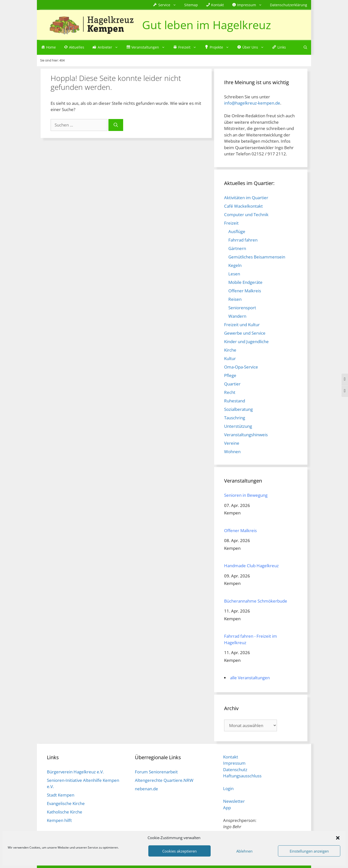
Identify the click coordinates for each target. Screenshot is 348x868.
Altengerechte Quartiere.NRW (164, 780)
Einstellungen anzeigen (309, 851)
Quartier (232, 384)
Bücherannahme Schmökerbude (256, 601)
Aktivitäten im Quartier (246, 198)
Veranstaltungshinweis (246, 435)
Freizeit (231, 223)
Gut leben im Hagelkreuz (207, 25)
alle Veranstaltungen (250, 678)
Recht (230, 392)
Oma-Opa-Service (241, 367)
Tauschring (235, 418)
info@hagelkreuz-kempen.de (252, 103)
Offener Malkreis (245, 291)
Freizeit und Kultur (242, 325)
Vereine (232, 443)
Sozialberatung (238, 409)
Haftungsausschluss (242, 776)
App (227, 808)
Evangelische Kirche (66, 803)
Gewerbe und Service (245, 333)
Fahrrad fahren (243, 240)
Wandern (237, 316)
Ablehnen (244, 851)
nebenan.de (146, 789)
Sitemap (191, 5)
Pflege (230, 375)
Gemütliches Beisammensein (257, 257)
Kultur (230, 358)
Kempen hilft (59, 820)
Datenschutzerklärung (289, 5)
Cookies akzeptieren (179, 851)
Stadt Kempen (61, 795)
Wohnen (232, 452)
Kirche (230, 350)
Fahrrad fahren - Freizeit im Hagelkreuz (251, 639)
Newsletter (234, 801)
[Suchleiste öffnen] (305, 47)
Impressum (234, 763)
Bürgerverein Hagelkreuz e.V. (75, 772)
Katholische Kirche (65, 812)
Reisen (235, 299)
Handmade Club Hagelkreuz (251, 566)
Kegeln (235, 265)
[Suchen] (116, 125)
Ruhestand (235, 401)
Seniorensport (242, 308)
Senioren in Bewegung (246, 495)
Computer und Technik (246, 215)
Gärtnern (237, 248)
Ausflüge (237, 231)
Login (228, 788)
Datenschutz (235, 770)
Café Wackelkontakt (243, 206)
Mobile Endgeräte (245, 282)
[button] (338, 838)
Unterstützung (238, 426)
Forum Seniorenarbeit (156, 772)
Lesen (234, 274)
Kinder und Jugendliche (246, 341)
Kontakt (231, 757)
